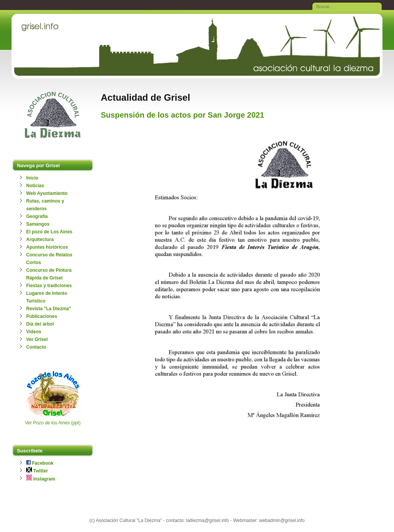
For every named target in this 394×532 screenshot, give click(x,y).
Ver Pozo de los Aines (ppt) (53, 423)
